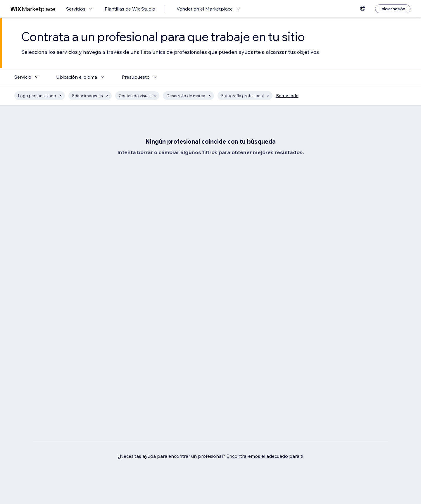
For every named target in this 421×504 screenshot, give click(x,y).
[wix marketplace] (33, 9)
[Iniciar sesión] (393, 9)
